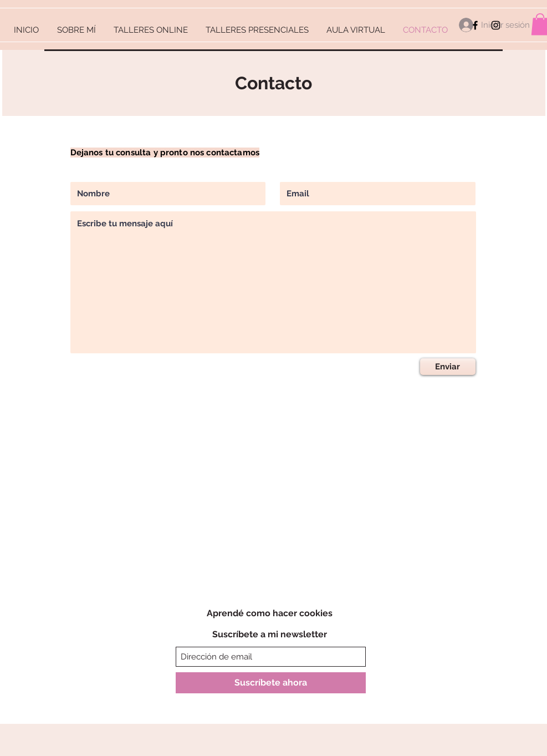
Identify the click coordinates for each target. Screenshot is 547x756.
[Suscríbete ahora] (271, 683)
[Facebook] (475, 25)
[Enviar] (448, 367)
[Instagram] (496, 25)
